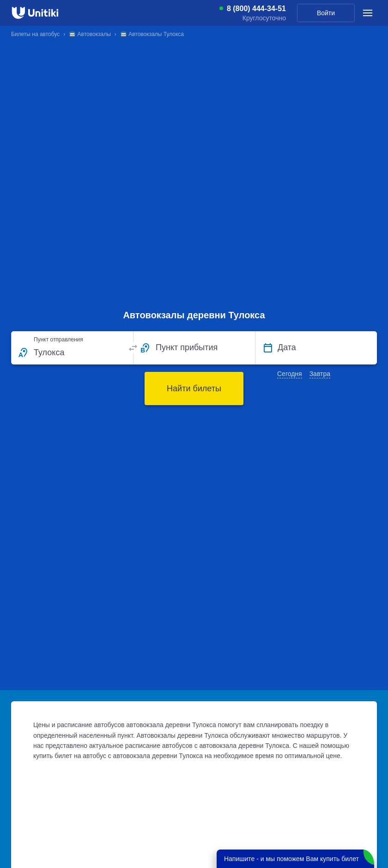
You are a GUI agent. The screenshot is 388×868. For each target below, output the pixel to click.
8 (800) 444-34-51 (256, 9)
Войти (326, 13)
